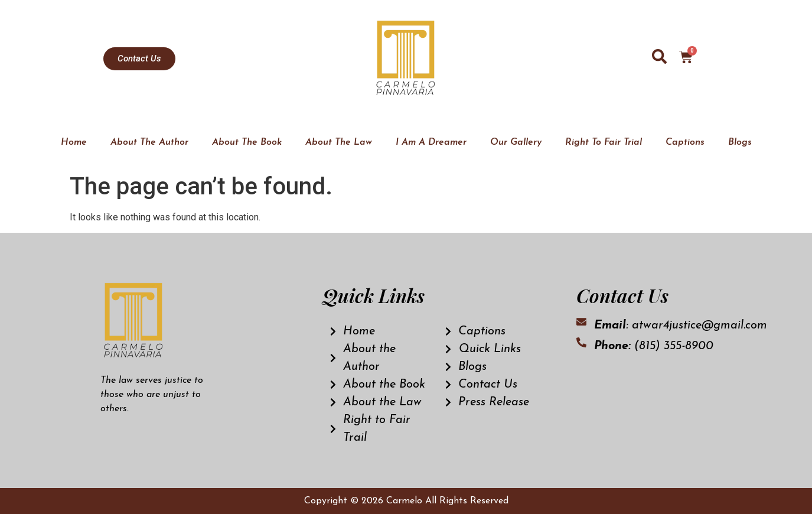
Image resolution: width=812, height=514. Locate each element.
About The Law (339, 142)
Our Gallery (516, 142)
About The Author (149, 142)
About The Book (247, 142)
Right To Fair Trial (604, 142)
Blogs (740, 142)
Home (74, 142)
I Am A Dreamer (431, 142)
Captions (685, 142)
